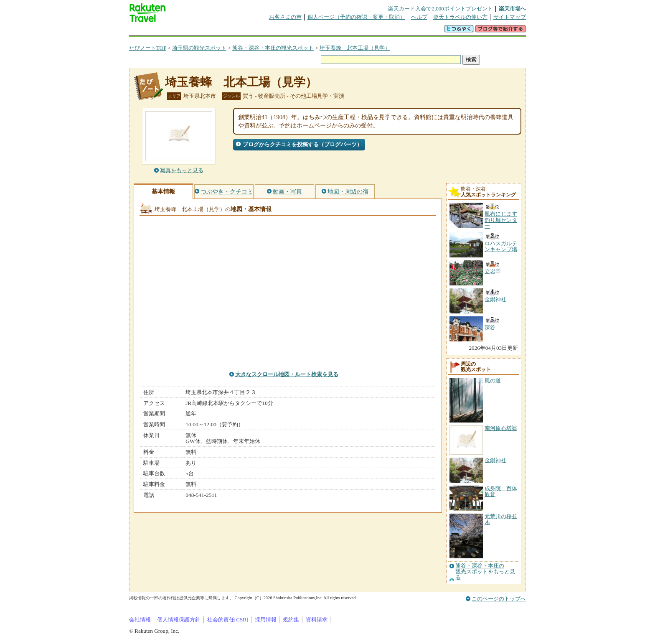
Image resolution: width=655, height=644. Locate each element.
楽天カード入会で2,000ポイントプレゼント (440, 9)
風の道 (493, 381)
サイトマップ (510, 17)
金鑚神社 (495, 460)
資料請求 (317, 620)
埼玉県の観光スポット (199, 48)
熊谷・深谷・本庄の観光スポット (273, 48)
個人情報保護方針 (179, 620)
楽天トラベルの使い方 (460, 17)
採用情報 (266, 620)
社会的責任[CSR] (228, 620)
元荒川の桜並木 (501, 519)
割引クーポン (261, 31)
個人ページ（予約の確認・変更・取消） (356, 17)
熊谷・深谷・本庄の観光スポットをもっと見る (485, 572)
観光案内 (330, 31)
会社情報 (140, 620)
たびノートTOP (148, 48)
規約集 (291, 620)
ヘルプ (419, 17)
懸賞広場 (227, 31)
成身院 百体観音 (501, 491)
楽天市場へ (512, 9)
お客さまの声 (285, 17)
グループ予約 (295, 31)
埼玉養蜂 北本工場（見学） (355, 48)
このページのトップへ (499, 599)
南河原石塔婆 (501, 428)
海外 (193, 31)
